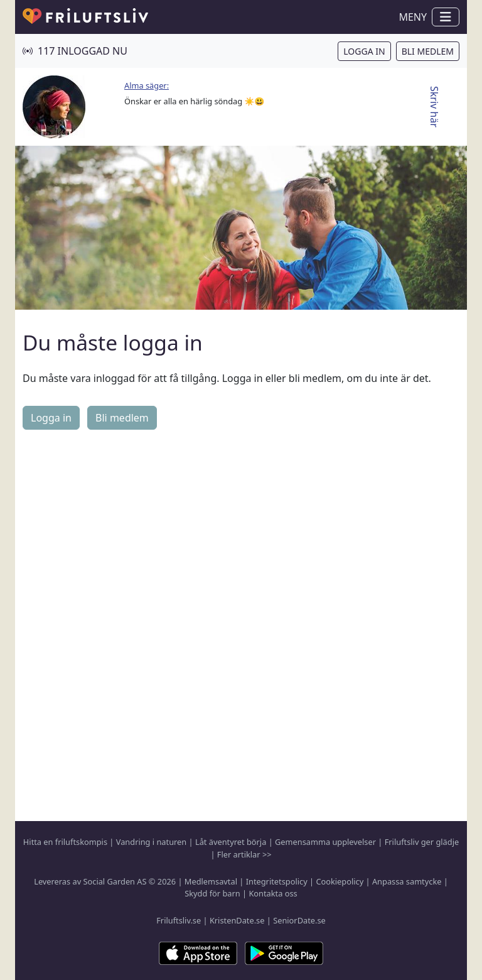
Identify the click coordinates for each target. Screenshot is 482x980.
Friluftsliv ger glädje (422, 842)
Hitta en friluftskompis (65, 842)
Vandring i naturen (151, 842)
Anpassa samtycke (407, 881)
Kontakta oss (273, 893)
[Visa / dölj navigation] (446, 17)
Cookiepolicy (340, 881)
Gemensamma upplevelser (325, 842)
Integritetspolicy (277, 881)
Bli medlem (428, 51)
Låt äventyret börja (231, 842)
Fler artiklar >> (244, 854)
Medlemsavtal (211, 881)
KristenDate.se (237, 920)
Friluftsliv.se (179, 920)
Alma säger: (147, 85)
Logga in (364, 51)
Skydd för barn (212, 893)
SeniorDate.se (299, 920)
